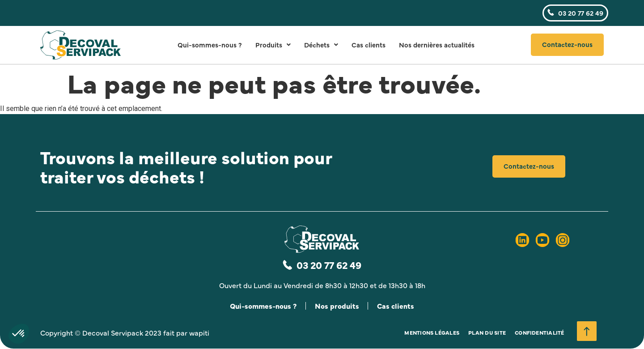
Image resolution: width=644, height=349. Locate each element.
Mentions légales (432, 333)
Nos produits (337, 306)
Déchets (321, 45)
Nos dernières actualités (437, 45)
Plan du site (487, 333)
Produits (273, 45)
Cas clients (369, 45)
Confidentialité (540, 333)
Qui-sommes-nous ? (210, 45)
